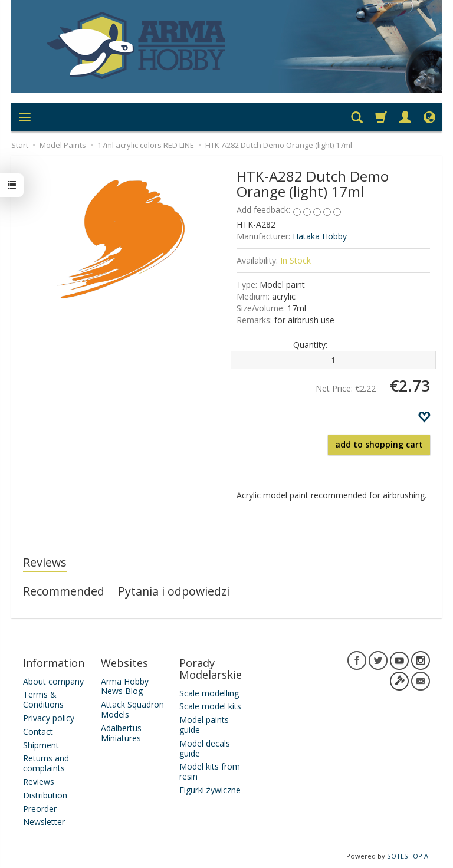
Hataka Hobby (320, 236)
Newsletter (44, 822)
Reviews (45, 562)
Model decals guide (205, 748)
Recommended (64, 591)
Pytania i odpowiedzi (174, 591)
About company (53, 681)
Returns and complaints (46, 763)
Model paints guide (204, 725)
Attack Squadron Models (132, 709)
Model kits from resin (210, 771)
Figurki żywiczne (210, 790)
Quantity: (310, 345)
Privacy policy (49, 718)
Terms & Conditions (43, 699)
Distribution (45, 795)
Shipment (41, 744)
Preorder (40, 808)
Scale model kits (210, 706)
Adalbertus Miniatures (121, 733)
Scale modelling (209, 693)
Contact (38, 731)
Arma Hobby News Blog (125, 686)
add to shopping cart (379, 444)
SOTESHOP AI (408, 856)
